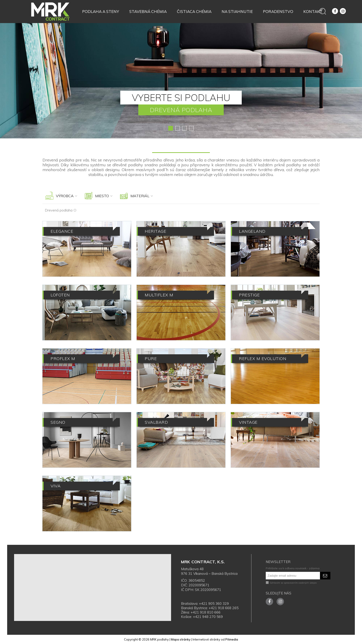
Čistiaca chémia (194, 11)
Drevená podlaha (61, 210)
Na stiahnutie (237, 11)
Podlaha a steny (101, 11)
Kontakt (313, 11)
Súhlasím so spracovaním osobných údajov (291, 583)
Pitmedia (232, 639)
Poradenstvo (278, 11)
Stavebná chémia (148, 11)
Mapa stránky (181, 639)
